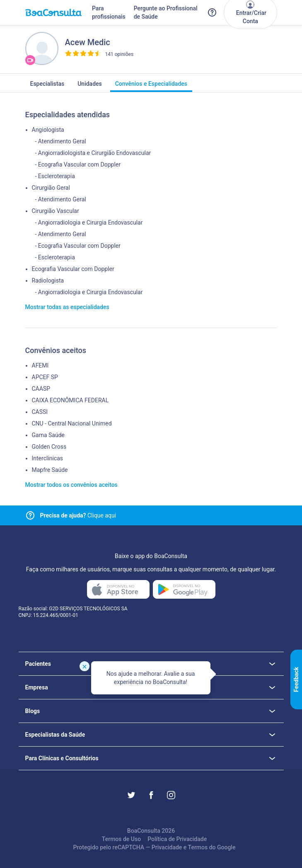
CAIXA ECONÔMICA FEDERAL (70, 400)
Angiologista (48, 130)
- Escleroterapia (55, 176)
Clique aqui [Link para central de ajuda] (78, 515)
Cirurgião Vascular (56, 211)
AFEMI (40, 365)
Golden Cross (49, 447)
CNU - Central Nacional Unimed (72, 423)
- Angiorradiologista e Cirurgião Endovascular (93, 153)
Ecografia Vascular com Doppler (73, 269)
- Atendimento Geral (61, 141)
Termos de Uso (121, 839)
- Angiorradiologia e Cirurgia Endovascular (89, 222)
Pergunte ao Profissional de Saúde (166, 12)
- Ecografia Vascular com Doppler (78, 164)
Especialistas (47, 86)
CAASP (41, 389)
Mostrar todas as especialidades (67, 307)
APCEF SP (45, 377)
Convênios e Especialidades (151, 86)
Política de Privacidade (177, 839)
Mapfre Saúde (50, 470)
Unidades (90, 86)
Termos (198, 847)
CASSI (40, 412)
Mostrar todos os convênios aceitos (71, 485)
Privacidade (167, 847)
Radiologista (48, 280)
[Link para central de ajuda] (30, 515)
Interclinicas (48, 458)
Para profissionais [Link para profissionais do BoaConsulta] (109, 12)
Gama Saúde (48, 435)
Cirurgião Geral (51, 188)
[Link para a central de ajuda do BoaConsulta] (212, 12)
